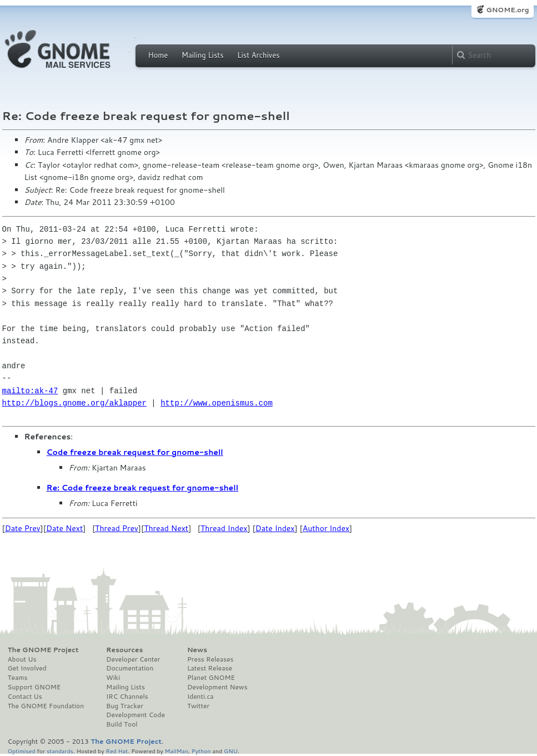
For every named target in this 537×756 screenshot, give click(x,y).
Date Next (64, 528)
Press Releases (210, 659)
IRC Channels (127, 697)
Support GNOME (34, 687)
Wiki (113, 678)
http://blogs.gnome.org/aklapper (74, 403)
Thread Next (166, 528)
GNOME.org (507, 10)
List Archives (258, 55)
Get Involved (27, 668)
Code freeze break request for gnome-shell (135, 452)
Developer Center (133, 659)
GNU (231, 751)
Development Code (135, 715)
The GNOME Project (43, 650)
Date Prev (23, 528)
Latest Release (210, 668)
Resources (124, 650)
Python (201, 751)
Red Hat (117, 751)
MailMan (177, 751)
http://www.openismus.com (217, 403)
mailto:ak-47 (30, 391)
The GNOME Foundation (46, 706)
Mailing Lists (203, 55)
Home (158, 55)
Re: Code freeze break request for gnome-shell (143, 488)
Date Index (275, 528)
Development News (217, 687)
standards (60, 751)
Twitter (198, 706)
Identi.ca (200, 697)
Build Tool (122, 724)
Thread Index (224, 528)
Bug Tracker (125, 706)
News (197, 650)
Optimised (22, 751)
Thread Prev (117, 528)
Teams (18, 678)
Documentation (130, 668)
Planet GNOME (211, 678)
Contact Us (25, 697)
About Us (22, 659)
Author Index (326, 528)
